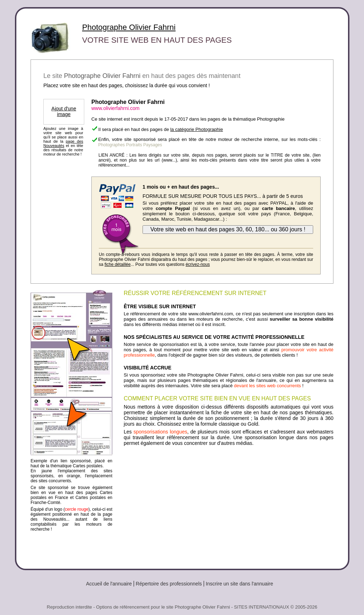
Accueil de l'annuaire (109, 584)
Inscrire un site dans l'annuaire (239, 584)
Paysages (153, 145)
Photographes (111, 145)
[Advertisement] (229, 505)
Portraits (134, 145)
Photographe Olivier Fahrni (129, 27)
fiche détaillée (117, 264)
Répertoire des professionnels (169, 584)
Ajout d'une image (64, 111)
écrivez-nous (198, 264)
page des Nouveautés (63, 143)
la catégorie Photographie (197, 129)
